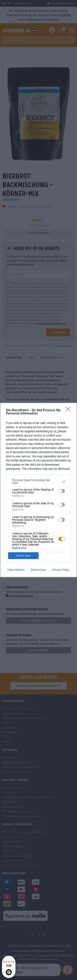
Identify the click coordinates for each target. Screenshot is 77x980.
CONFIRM (23, 556)
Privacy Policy (61, 570)
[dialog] (38, 490)
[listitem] (38, 481)
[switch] (62, 491)
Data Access (38, 570)
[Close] (69, 410)
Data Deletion (16, 570)
